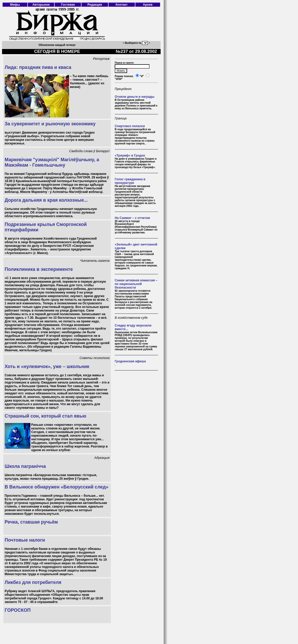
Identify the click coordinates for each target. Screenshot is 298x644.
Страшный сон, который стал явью (45, 416)
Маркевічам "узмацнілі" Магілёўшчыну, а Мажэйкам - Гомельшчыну (52, 162)
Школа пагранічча (25, 466)
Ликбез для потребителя (33, 582)
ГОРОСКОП (18, 610)
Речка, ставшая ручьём (31, 522)
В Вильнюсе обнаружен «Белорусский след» (56, 487)
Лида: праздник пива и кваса (38, 67)
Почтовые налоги (25, 540)
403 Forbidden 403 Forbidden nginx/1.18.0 (145, 43)
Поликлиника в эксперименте (39, 269)
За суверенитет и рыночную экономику (50, 124)
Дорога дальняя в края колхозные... (46, 200)
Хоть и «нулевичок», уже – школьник (47, 366)
